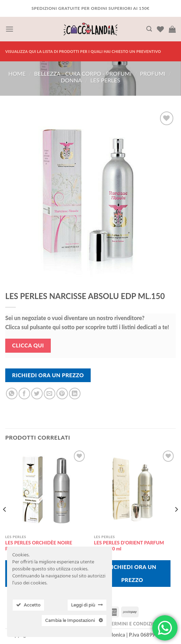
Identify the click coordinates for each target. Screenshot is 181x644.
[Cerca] (149, 29)
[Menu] (9, 29)
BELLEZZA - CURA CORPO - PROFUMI (83, 73)
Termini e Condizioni (135, 624)
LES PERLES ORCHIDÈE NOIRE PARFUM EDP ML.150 (39, 546)
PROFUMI (153, 73)
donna (71, 80)
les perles (105, 80)
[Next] (176, 523)
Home (17, 73)
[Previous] (5, 523)
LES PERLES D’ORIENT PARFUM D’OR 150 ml (129, 546)
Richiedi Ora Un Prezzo (48, 375)
